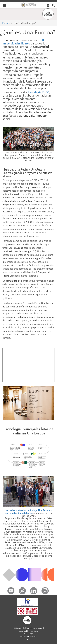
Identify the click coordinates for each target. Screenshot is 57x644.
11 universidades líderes (23, 42)
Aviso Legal (28, 634)
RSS (29, 639)
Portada (6, 23)
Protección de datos (28, 637)
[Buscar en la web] (54, 5)
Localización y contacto (28, 631)
